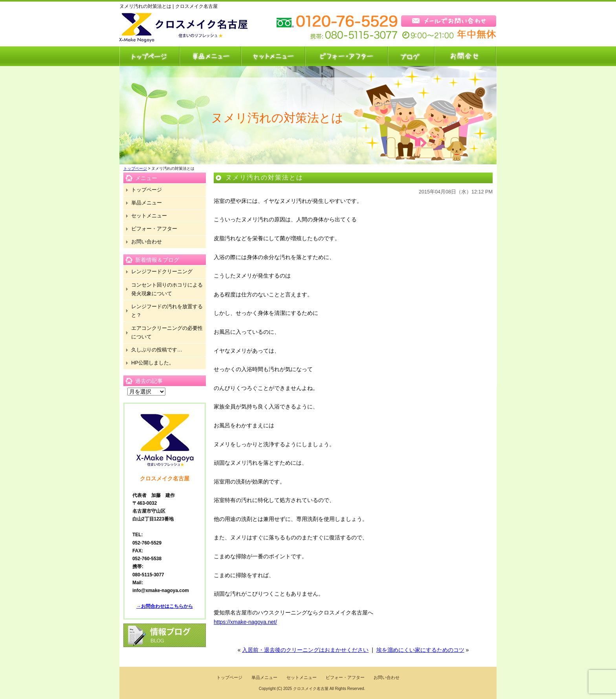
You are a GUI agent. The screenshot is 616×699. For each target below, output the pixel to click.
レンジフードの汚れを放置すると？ (167, 311)
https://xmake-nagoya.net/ (245, 622)
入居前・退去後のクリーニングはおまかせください (305, 650)
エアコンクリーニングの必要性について (167, 332)
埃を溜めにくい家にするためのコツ (420, 650)
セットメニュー (273, 56)
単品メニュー (210, 56)
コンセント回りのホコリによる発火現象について (167, 289)
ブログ (411, 56)
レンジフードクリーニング (162, 271)
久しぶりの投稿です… (157, 350)
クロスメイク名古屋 (311, 689)
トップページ (149, 56)
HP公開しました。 (153, 363)
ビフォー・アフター (346, 56)
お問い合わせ (465, 56)
